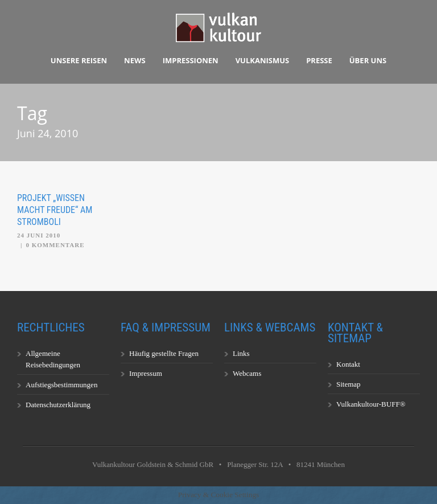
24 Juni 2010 (39, 235)
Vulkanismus (263, 60)
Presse (319, 60)
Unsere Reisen (79, 60)
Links (241, 353)
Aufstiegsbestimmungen (61, 385)
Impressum (146, 373)
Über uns (368, 60)
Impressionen (191, 60)
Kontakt (348, 364)
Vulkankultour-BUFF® (371, 404)
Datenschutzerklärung (58, 405)
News (135, 60)
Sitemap (349, 384)
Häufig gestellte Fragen (164, 353)
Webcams (247, 373)
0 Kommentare (55, 245)
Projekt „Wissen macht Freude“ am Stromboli (55, 210)
